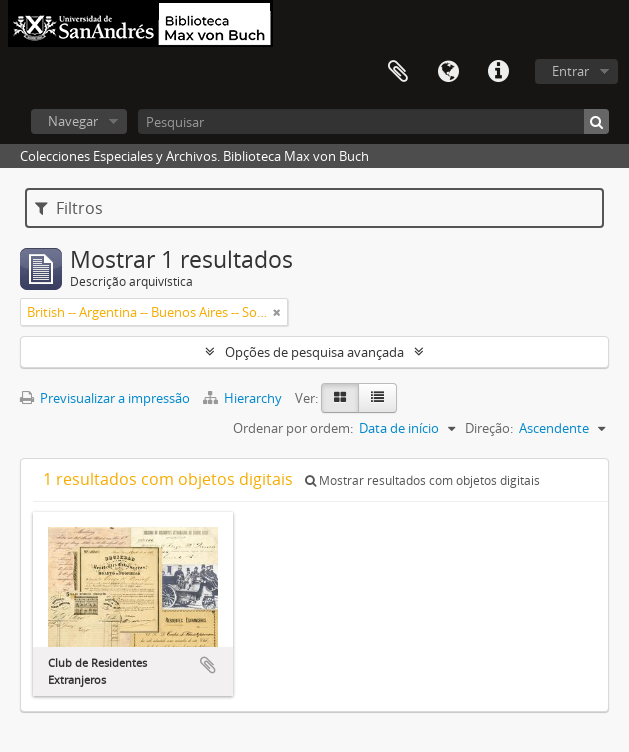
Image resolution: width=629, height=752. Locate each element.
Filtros (69, 208)
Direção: (489, 428)
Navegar (73, 121)
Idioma (448, 72)
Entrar (570, 71)
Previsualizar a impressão (105, 398)
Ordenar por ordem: (293, 428)
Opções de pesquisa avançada (314, 352)
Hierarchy (244, 398)
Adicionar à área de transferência (208, 665)
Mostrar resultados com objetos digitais (422, 480)
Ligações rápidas (498, 72)
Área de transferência (398, 72)
